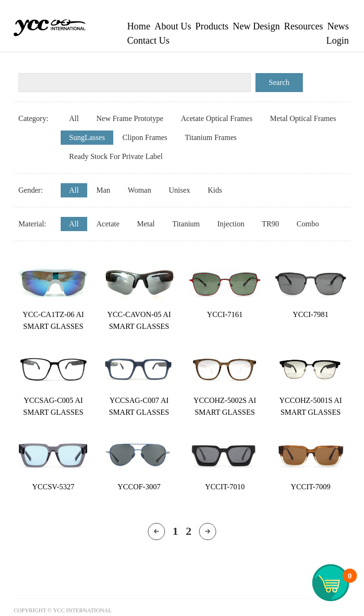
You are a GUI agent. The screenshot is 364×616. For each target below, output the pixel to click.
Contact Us (148, 40)
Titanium (186, 224)
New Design (256, 26)
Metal (146, 224)
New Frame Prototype (130, 118)
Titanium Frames (211, 137)
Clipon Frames (145, 137)
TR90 (270, 224)
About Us (173, 26)
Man (103, 190)
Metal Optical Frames (303, 118)
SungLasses (87, 137)
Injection (231, 224)
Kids (215, 190)
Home (139, 26)
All (74, 118)
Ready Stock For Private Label (116, 156)
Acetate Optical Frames (217, 118)
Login (337, 40)
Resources (303, 26)
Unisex (179, 190)
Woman (140, 190)
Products (212, 26)
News (338, 26)
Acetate (108, 224)
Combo (308, 224)
